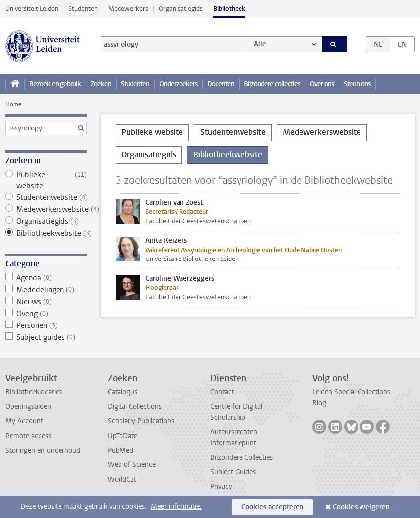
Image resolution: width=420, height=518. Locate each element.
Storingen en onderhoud (43, 450)
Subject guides (46, 337)
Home (13, 104)
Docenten (221, 84)
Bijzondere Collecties (241, 458)
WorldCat (122, 480)
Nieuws (46, 302)
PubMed (120, 450)
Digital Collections (135, 407)
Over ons (322, 84)
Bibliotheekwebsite (46, 233)
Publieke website (46, 180)
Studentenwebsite (46, 197)
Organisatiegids (181, 9)
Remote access (28, 436)
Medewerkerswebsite (46, 209)
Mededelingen (46, 290)
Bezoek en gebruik (55, 84)
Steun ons (357, 84)
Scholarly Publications (141, 421)
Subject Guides (233, 472)
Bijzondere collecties (272, 84)
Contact (222, 392)
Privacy (221, 486)
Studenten (83, 9)
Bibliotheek (229, 9)
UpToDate (122, 436)
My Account (24, 421)
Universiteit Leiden (32, 9)
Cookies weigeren (361, 507)
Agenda (46, 278)
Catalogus (122, 392)
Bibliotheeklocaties (34, 392)
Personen (46, 325)
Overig (46, 314)
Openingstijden (28, 407)
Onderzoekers (178, 84)
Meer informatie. (176, 506)
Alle (260, 44)
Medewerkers (128, 9)
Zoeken (101, 84)
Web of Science (132, 465)
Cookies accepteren (272, 507)
